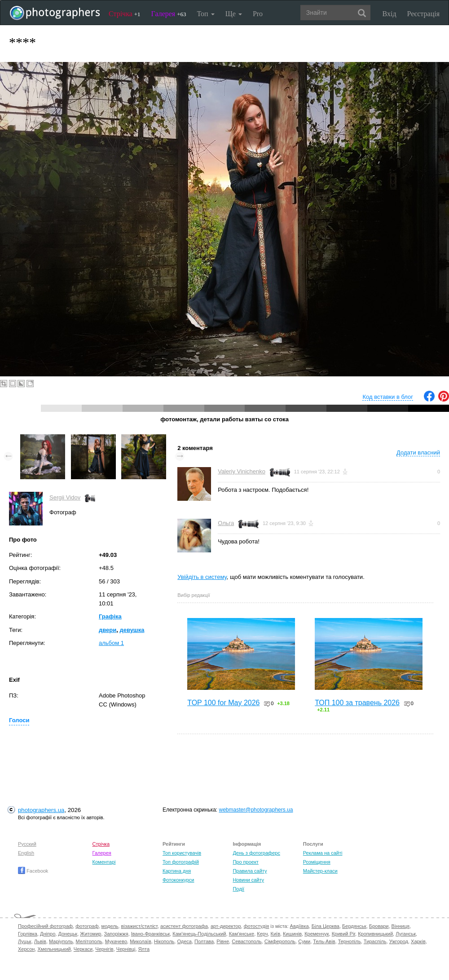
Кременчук (317, 934)
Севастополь (247, 941)
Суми (304, 941)
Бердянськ (354, 926)
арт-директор (226, 926)
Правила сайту (250, 871)
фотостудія (257, 926)
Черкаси (83, 949)
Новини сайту (248, 880)
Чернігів (104, 949)
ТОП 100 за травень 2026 (357, 703)
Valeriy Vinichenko (242, 471)
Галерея (169, 14)
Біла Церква (326, 926)
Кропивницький (375, 934)
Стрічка (125, 14)
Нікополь (164, 941)
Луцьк (25, 941)
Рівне (223, 941)
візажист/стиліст (139, 926)
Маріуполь (61, 941)
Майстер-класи (320, 871)
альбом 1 (111, 643)
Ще (234, 14)
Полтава (204, 941)
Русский (27, 844)
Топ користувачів (182, 853)
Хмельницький (54, 949)
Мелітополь (89, 941)
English (26, 853)
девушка (132, 630)
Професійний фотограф (45, 926)
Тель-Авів (324, 941)
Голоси (19, 720)
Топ (205, 14)
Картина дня (177, 871)
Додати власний (418, 452)
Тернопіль (350, 941)
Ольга (226, 523)
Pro (258, 14)
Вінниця (401, 926)
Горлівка (28, 934)
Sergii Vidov (65, 497)
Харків (418, 941)
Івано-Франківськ (150, 934)
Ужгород (399, 941)
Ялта (144, 949)
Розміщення (317, 862)
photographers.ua (41, 810)
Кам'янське (242, 934)
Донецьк (68, 934)
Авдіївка (299, 926)
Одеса (184, 941)
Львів (40, 941)
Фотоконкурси (178, 880)
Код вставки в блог (388, 397)
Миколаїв (141, 941)
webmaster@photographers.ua (256, 810)
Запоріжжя (116, 934)
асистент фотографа (184, 926)
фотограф (87, 926)
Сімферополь (280, 941)
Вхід (390, 14)
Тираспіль (375, 941)
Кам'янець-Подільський (199, 934)
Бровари (379, 926)
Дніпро (48, 934)
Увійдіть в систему (202, 577)
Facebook (33, 871)
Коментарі (104, 862)
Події (238, 889)
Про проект (245, 862)
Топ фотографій (181, 862)
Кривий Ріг (343, 934)
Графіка (110, 616)
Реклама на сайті (323, 853)
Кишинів (292, 934)
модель (110, 926)
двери (108, 630)
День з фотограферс (256, 853)
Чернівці (126, 949)
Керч (262, 934)
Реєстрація (423, 14)
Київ (275, 934)
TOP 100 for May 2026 (223, 703)
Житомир (90, 934)
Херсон (26, 949)
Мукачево (116, 941)
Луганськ (406, 934)
